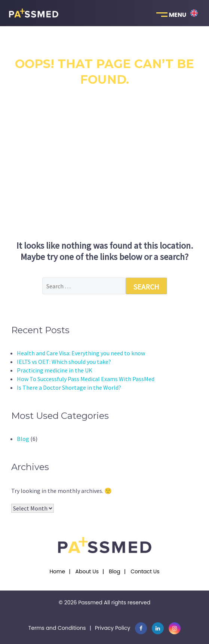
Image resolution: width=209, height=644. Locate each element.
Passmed (90, 602)
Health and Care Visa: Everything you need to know (81, 353)
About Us (87, 571)
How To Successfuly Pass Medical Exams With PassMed (86, 379)
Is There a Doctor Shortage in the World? (69, 387)
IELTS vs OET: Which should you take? (64, 362)
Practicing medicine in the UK (55, 370)
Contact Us (145, 571)
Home (57, 571)
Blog (23, 439)
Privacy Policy (113, 628)
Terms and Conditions (57, 628)
